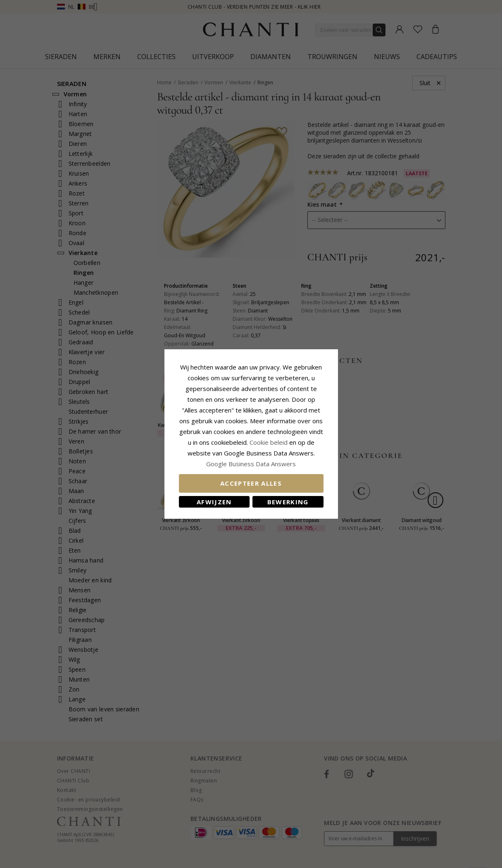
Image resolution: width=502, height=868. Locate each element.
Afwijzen (214, 502)
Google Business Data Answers (251, 464)
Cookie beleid (269, 442)
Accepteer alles (251, 483)
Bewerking (288, 502)
